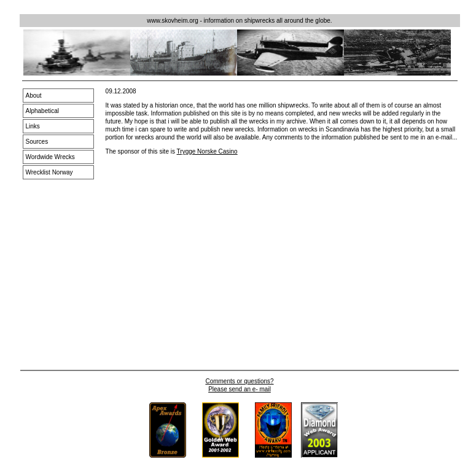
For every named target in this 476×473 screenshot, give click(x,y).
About (34, 96)
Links (33, 126)
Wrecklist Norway (49, 172)
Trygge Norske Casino (207, 151)
